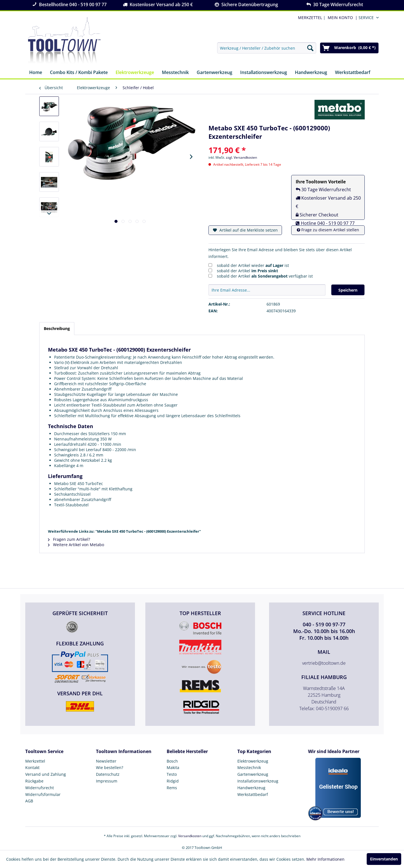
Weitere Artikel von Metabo (76, 545)
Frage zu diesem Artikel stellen (328, 230)
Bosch (172, 761)
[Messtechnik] (175, 73)
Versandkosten (190, 836)
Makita (173, 767)
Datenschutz (108, 774)
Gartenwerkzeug (253, 774)
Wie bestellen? (110, 767)
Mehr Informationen (325, 859)
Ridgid (173, 781)
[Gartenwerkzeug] (214, 73)
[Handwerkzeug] (311, 73)
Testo (172, 774)
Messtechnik (249, 767)
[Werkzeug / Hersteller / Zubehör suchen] (267, 48)
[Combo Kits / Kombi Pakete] (79, 73)
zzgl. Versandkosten (241, 157)
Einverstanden (384, 859)
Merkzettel (35, 761)
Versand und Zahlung (46, 774)
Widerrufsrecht (40, 788)
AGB (29, 801)
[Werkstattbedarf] (353, 73)
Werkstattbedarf (253, 794)
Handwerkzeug (251, 788)
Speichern (348, 290)
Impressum (107, 781)
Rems (172, 788)
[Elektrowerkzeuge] (135, 73)
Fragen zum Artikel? (69, 539)
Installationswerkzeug (258, 781)
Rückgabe (34, 781)
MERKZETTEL (310, 18)
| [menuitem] (311, 18)
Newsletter (106, 761)
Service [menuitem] (366, 18)
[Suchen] (310, 48)
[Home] (36, 73)
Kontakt (32, 767)
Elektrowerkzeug (253, 761)
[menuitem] (341, 18)
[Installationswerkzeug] (264, 73)
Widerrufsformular (43, 794)
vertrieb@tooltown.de (324, 663)
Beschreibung (57, 328)
